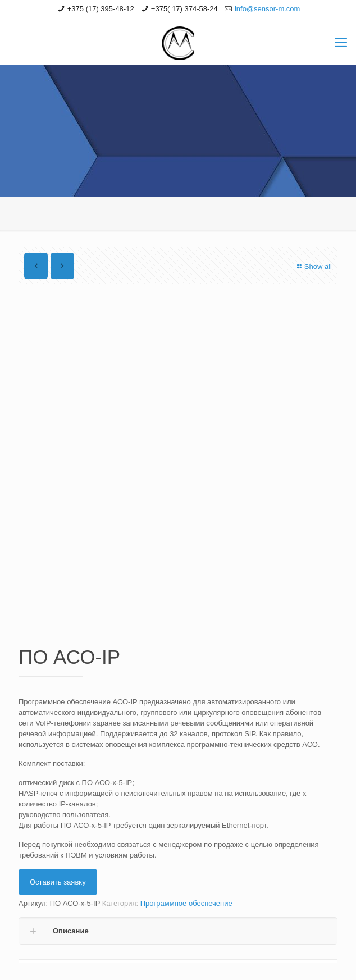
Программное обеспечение (186, 903)
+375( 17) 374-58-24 (184, 9)
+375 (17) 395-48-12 (101, 9)
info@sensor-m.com (268, 9)
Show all (313, 266)
